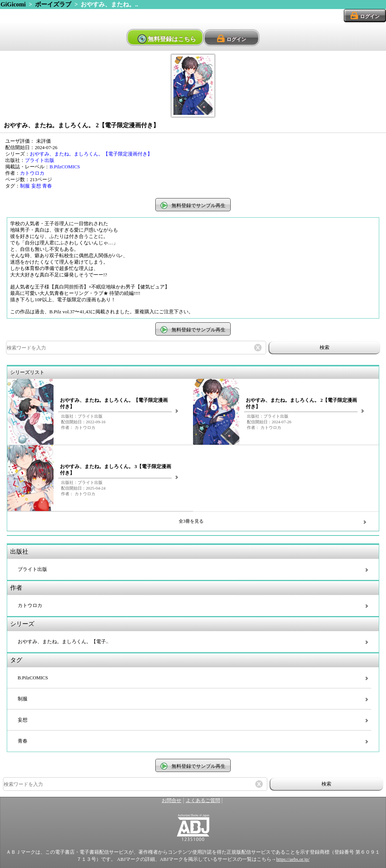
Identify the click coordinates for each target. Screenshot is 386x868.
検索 (325, 347)
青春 (47, 186)
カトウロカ (32, 173)
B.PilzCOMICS (65, 167)
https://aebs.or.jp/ (293, 859)
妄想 (36, 186)
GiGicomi (13, 4)
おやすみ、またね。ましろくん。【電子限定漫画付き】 (91, 154)
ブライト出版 (40, 160)
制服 (25, 186)
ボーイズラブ (53, 4)
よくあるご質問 (203, 801)
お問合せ (172, 801)
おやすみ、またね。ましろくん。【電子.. (63, 642)
